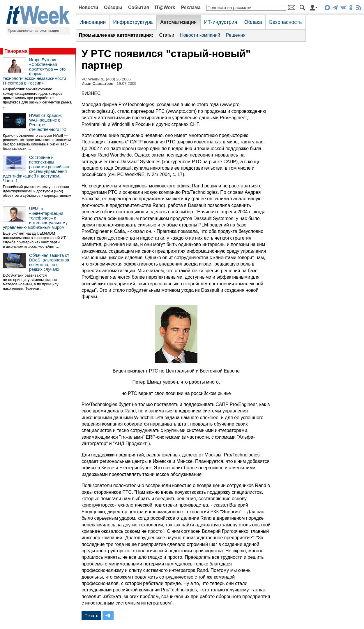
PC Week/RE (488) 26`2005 (106, 79)
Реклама (191, 7)
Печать (91, 616)
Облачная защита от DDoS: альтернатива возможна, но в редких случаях (49, 262)
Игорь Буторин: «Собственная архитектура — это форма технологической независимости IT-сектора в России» (35, 71)
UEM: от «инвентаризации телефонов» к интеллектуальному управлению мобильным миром (35, 218)
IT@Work (165, 7)
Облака (253, 22)
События (139, 7)
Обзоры (113, 7)
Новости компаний (200, 35)
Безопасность (285, 22)
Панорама (16, 51)
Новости (88, 7)
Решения (236, 35)
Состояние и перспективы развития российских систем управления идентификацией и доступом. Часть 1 (36, 169)
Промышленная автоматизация (33, 31)
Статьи (167, 35)
